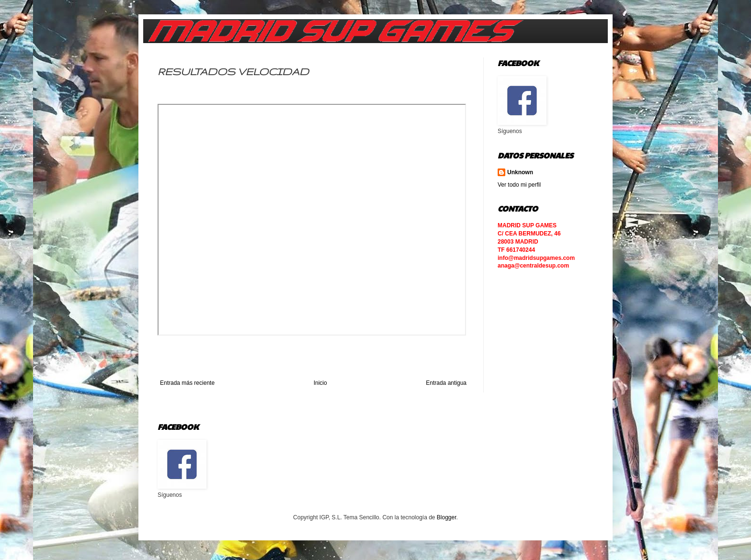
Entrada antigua (446, 383)
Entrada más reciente (187, 383)
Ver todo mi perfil (519, 185)
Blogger (447, 517)
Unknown (520, 172)
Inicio (320, 383)
